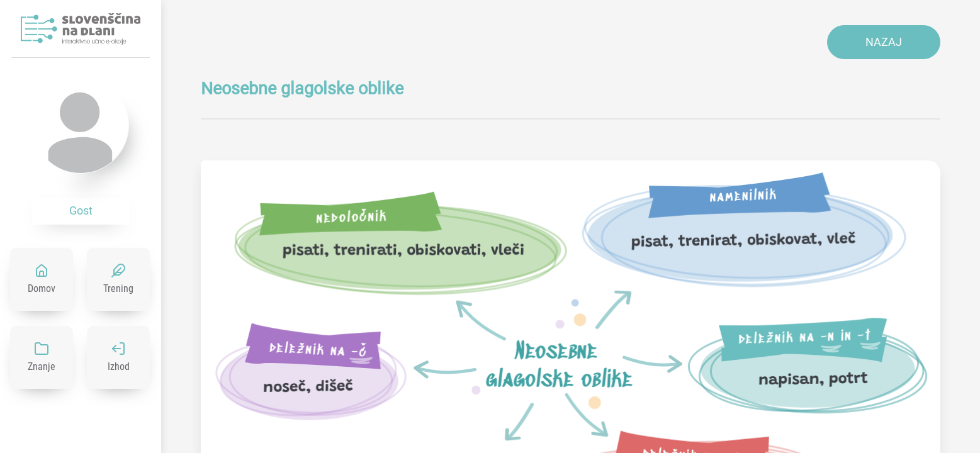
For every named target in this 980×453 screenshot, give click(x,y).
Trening (118, 288)
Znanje (42, 366)
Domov (42, 288)
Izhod (119, 366)
